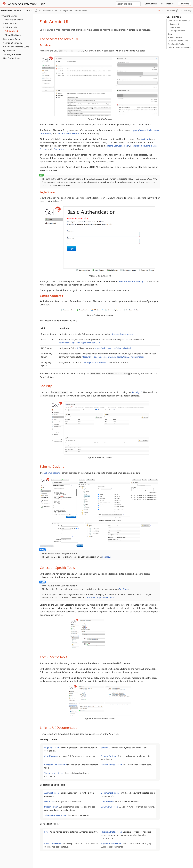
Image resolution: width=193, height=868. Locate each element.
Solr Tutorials (11, 27)
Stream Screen (51, 807)
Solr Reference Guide (48, 10)
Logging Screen (138, 130)
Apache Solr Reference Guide (27, 4)
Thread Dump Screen (54, 773)
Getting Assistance (177, 31)
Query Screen (60, 149)
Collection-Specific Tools (178, 41)
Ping (46, 832)
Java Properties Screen (68, 133)
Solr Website (151, 4)
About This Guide (13, 35)
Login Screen (175, 27)
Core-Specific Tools (176, 44)
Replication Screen (53, 844)
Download (184, 4)
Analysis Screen (52, 793)
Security (171, 34)
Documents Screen (110, 793)
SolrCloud (145, 139)
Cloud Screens (51, 756)
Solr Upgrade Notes (12, 54)
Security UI (137, 392)
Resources (166, 4)
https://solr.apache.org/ (122, 334)
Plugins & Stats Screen (111, 832)
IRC (78, 348)
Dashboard (174, 24)
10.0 (159, 10)
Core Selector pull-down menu (100, 598)
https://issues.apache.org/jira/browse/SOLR (79, 343)
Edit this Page (186, 10)
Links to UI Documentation (179, 47)
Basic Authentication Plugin (132, 281)
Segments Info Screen (111, 844)
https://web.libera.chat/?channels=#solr (113, 348)
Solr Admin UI (11, 31)
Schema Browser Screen (117, 146)
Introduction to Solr (14, 20)
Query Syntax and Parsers (94, 362)
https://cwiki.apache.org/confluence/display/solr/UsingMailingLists (113, 357)
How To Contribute (12, 58)
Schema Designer (175, 37)
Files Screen (136, 146)
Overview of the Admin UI (179, 21)
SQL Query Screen (109, 807)
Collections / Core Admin (56, 765)
